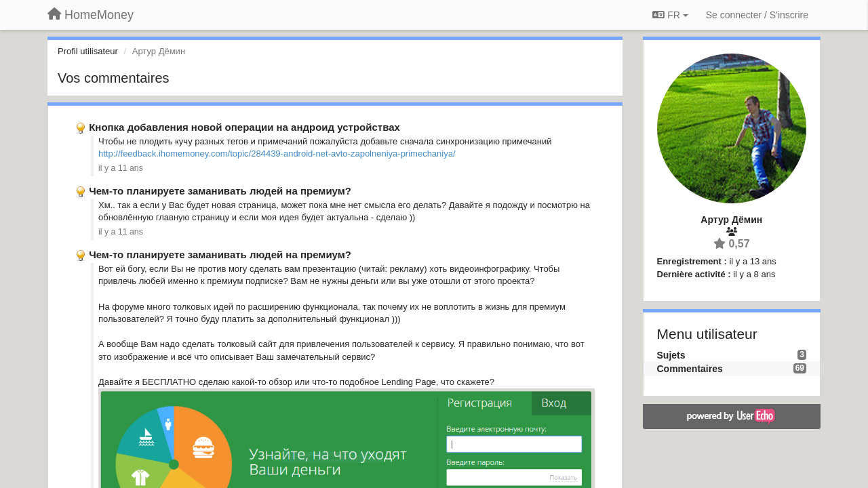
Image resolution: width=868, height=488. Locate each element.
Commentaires (690, 369)
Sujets (671, 355)
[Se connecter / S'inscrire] (757, 15)
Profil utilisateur (88, 51)
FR (670, 15)
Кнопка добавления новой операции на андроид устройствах (244, 127)
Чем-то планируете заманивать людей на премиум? (220, 191)
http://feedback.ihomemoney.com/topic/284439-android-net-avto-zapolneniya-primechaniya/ (277, 154)
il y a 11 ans (121, 168)
